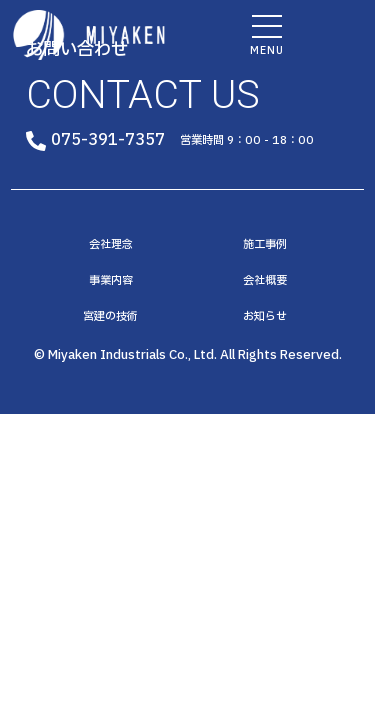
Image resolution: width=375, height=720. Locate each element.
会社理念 (107, 246)
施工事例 (268, 246)
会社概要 (268, 285)
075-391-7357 (121, 141)
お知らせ (268, 324)
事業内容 (107, 285)
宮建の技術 (107, 324)
